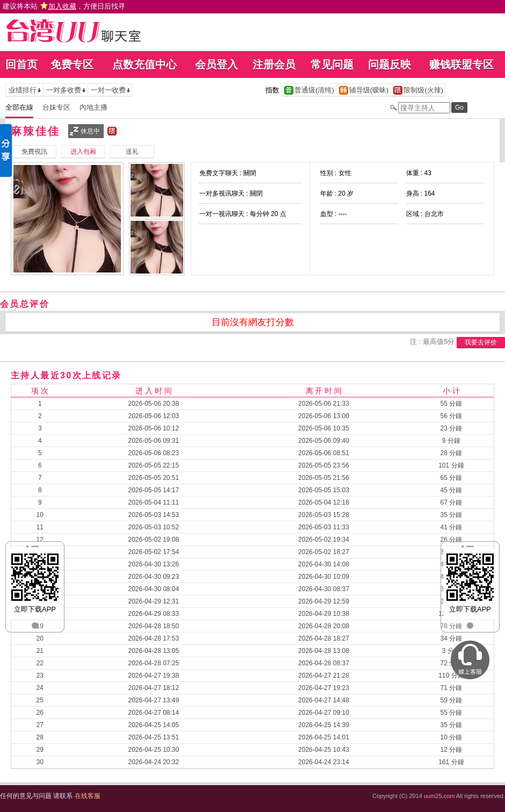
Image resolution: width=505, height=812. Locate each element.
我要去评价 (481, 342)
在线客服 (88, 796)
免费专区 (72, 64)
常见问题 (332, 64)
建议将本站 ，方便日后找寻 (64, 6)
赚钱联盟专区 (461, 64)
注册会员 (274, 64)
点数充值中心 (145, 64)
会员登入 (217, 64)
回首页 (21, 64)
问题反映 (389, 64)
